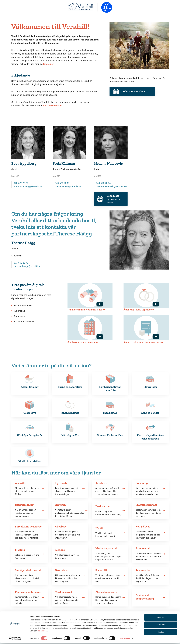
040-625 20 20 (21, 183)
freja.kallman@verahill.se (68, 186)
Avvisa (161, 633)
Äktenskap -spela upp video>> (139, 310)
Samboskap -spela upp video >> (84, 342)
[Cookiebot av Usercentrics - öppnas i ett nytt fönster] (15, 640)
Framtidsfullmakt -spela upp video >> (86, 310)
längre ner (48, 64)
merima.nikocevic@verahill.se (111, 186)
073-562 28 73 (21, 263)
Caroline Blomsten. (53, 106)
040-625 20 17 (62, 183)
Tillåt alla (161, 619)
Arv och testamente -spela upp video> (143, 342)
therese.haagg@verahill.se (27, 266)
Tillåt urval (161, 626)
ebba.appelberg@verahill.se (28, 186)
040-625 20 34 (103, 183)
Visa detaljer (125, 639)
